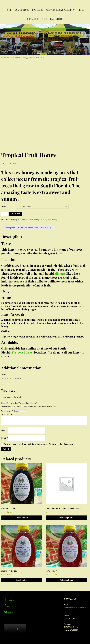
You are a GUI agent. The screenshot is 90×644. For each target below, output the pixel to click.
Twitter (9, 574)
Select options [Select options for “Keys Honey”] (66, 542)
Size (4, 169)
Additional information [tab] (28, 190)
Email (5, 400)
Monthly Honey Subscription (61, 10)
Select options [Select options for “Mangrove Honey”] (22, 542)
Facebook (9, 568)
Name (5, 393)
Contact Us (33, 19)
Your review (7, 377)
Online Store (22, 10)
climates (60, 236)
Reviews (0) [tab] (46, 190)
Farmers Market (23, 315)
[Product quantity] (5, 176)
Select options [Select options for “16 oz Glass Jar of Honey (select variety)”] (66, 480)
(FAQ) (44, 19)
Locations (38, 10)
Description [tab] (10, 190)
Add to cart (15, 176)
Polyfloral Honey (50, 182)
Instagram (9, 562)
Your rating (7, 373)
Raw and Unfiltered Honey (17, 58)
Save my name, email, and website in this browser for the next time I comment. (39, 406)
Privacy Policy (45, 627)
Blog (82, 10)
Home (9, 10)
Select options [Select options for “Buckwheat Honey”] (22, 480)
